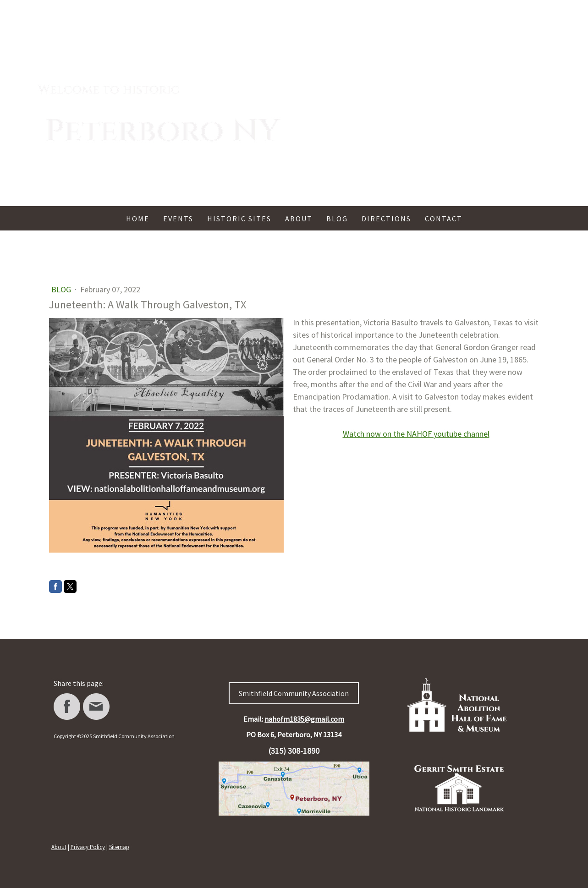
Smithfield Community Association (294, 693)
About (299, 219)
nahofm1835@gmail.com (304, 719)
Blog (337, 219)
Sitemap (119, 847)
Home (138, 219)
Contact (444, 219)
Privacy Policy (88, 847)
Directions (386, 219)
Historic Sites (239, 219)
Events (178, 219)
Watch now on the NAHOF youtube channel (416, 434)
